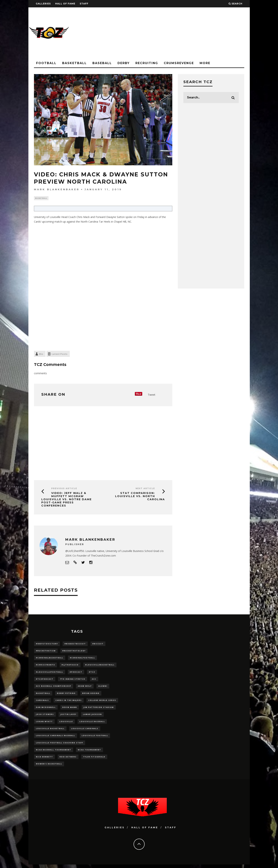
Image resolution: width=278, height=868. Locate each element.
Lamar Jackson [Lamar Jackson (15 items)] (92, 716)
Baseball (102, 63)
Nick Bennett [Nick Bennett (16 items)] (44, 760)
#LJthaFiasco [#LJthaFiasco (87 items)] (70, 666)
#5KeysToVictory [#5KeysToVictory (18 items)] (47, 644)
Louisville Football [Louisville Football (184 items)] (95, 738)
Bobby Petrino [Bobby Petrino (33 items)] (66, 695)
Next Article (145, 489)
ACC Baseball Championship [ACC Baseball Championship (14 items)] (54, 687)
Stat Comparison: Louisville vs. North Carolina (140, 497)
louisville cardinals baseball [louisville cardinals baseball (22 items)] (56, 738)
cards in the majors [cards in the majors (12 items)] (69, 702)
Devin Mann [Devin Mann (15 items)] (70, 709)
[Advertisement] (183, 33)
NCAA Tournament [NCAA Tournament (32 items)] (89, 753)
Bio (41, 354)
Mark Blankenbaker (57, 189)
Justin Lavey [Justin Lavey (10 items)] (68, 716)
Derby (124, 63)
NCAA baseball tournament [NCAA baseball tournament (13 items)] (54, 753)
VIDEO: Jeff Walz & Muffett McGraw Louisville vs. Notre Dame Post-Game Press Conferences (67, 500)
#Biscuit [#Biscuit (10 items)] (98, 644)
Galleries (43, 4)
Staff (84, 4)
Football (46, 63)
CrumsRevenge (179, 63)
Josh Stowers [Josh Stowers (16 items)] (45, 716)
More (205, 63)
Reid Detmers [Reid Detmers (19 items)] (68, 760)
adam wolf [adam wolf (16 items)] (85, 687)
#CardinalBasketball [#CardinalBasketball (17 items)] (50, 658)
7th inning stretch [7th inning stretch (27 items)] (73, 680)
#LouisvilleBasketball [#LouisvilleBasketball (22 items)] (100, 666)
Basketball (74, 63)
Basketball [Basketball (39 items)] (43, 695)
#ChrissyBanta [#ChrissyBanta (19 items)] (45, 666)
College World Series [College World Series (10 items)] (102, 702)
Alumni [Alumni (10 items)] (103, 687)
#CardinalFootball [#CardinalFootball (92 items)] (82, 658)
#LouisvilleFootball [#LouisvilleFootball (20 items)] (50, 673)
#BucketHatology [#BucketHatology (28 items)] (74, 651)
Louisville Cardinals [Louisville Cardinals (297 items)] (85, 731)
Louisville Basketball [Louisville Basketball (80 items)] (50, 731)
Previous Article (64, 489)
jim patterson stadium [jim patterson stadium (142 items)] (99, 709)
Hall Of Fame (65, 4)
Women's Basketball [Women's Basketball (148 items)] (49, 767)
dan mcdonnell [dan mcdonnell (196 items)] (46, 709)
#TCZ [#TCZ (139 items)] (92, 673)
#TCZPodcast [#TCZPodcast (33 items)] (45, 680)
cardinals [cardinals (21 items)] (42, 702)
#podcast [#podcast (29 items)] (76, 673)
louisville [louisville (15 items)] (66, 724)
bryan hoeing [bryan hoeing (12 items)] (91, 695)
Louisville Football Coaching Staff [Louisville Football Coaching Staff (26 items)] (60, 745)
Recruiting (147, 63)
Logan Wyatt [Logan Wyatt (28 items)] (44, 724)
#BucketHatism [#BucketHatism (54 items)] (46, 651)
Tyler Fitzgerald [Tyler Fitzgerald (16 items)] (94, 760)
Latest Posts (59, 354)
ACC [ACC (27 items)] (94, 680)
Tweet (152, 395)
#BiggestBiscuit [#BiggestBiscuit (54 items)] (75, 644)
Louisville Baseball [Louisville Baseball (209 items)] (92, 724)
